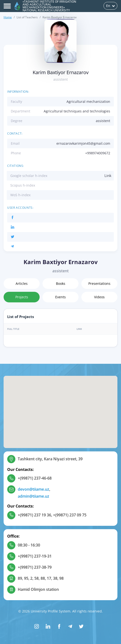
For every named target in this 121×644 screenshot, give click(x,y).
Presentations (99, 283)
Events (60, 297)
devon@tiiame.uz (33, 489)
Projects (22, 297)
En (110, 6)
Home (8, 17)
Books (61, 283)
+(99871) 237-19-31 (35, 556)
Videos (99, 297)
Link (108, 176)
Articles (22, 283)
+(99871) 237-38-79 (35, 567)
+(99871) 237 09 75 (70, 515)
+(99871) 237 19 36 (34, 515)
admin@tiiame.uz (33, 496)
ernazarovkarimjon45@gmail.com (83, 143)
